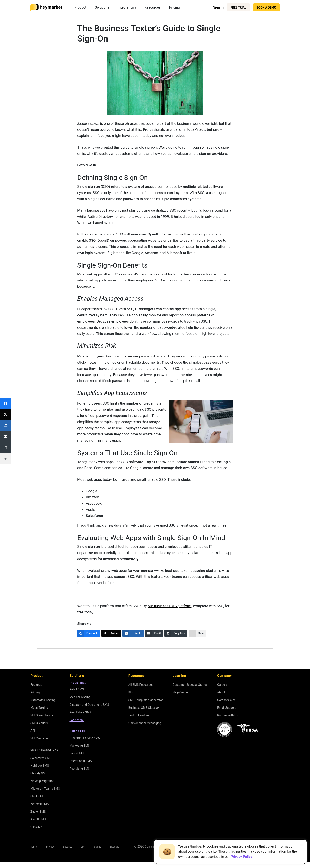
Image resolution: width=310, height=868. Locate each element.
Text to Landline (139, 715)
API (33, 731)
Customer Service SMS (85, 738)
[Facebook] (89, 633)
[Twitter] (111, 633)
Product (80, 7)
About (221, 692)
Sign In (218, 7)
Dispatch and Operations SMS (89, 705)
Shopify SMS (39, 773)
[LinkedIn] (133, 633)
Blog (131, 692)
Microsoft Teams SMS (45, 789)
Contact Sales (226, 700)
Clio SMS (36, 827)
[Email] (154, 633)
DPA (83, 847)
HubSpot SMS (40, 766)
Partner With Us (227, 715)
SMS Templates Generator (146, 700)
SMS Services (39, 738)
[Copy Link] (176, 633)
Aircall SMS (38, 819)
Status (98, 847)
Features (36, 685)
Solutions (102, 7)
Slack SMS (37, 796)
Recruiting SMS (80, 769)
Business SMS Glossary (144, 708)
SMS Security (39, 723)
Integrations (127, 7)
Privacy (50, 847)
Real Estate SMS (80, 712)
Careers (222, 685)
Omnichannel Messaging (145, 723)
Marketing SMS (80, 746)
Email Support (227, 708)
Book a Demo (266, 7)
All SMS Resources (141, 685)
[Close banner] (301, 845)
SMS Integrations (44, 750)
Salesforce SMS (41, 758)
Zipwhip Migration (42, 781)
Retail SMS (77, 689)
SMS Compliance (42, 715)
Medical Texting (80, 697)
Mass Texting (39, 708)
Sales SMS (76, 753)
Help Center (180, 692)
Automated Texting (43, 700)
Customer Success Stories (190, 685)
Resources (153, 7)
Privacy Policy (241, 857)
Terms (34, 847)
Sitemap (114, 847)
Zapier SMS (38, 812)
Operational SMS (80, 761)
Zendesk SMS (39, 804)
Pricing (174, 7)
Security (68, 847)
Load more (77, 720)
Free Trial (238, 7)
